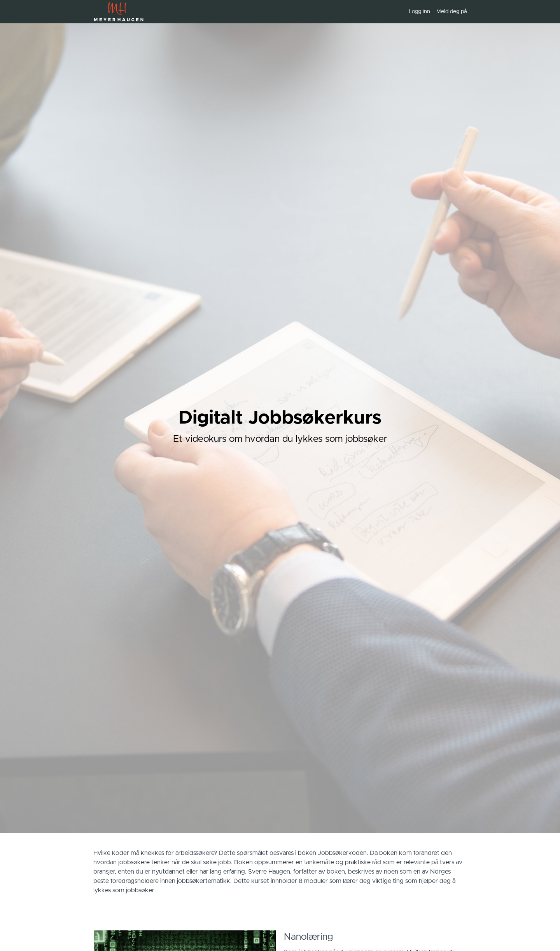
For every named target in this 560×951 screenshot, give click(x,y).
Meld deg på (451, 12)
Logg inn (419, 12)
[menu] (435, 12)
